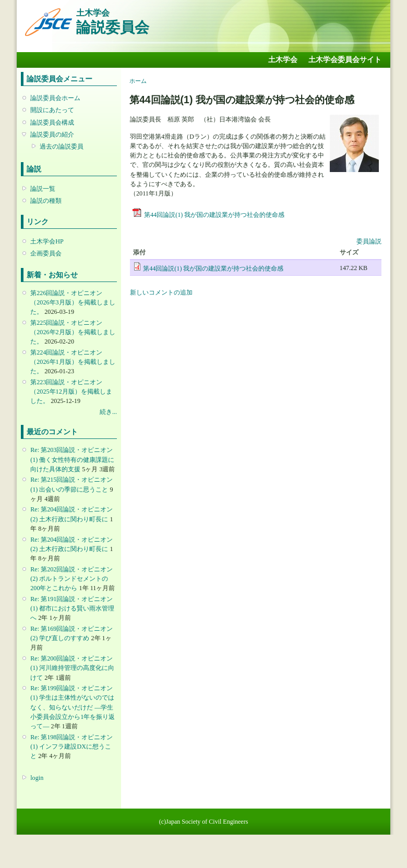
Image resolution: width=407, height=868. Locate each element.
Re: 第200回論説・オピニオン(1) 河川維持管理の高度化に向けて (72, 668)
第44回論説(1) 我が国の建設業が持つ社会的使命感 (214, 215)
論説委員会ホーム (55, 98)
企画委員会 (46, 253)
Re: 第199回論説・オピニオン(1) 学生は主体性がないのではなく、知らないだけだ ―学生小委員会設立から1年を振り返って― (73, 707)
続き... (108, 412)
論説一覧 (43, 189)
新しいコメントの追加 (161, 292)
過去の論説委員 (62, 146)
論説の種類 (46, 201)
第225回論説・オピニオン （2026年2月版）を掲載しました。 (73, 332)
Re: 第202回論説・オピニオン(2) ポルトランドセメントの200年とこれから (71, 579)
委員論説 (369, 241)
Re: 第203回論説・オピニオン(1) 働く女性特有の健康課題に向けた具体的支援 (72, 459)
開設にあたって (52, 110)
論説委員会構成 (52, 123)
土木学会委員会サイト (345, 60)
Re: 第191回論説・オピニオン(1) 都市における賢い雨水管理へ (72, 608)
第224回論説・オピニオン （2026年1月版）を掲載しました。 (73, 362)
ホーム (138, 81)
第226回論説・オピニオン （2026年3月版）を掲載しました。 (73, 302)
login (37, 778)
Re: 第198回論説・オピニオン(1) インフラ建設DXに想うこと (71, 747)
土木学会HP (47, 241)
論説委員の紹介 (52, 135)
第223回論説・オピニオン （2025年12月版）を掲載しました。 (71, 392)
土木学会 (283, 60)
